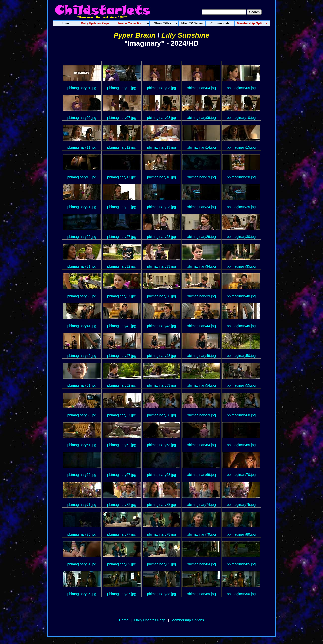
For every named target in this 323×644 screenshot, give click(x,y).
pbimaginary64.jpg (201, 445)
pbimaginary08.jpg (161, 118)
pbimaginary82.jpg (122, 564)
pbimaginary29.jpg (201, 237)
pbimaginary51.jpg (82, 385)
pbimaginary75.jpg (241, 505)
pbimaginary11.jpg (82, 147)
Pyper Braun (135, 35)
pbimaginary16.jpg (82, 177)
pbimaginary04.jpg (201, 88)
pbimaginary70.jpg (241, 475)
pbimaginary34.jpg (201, 266)
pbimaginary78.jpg (161, 534)
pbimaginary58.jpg (161, 415)
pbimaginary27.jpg (122, 237)
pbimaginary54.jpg (201, 385)
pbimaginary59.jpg (201, 415)
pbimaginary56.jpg (82, 415)
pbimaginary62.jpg (122, 445)
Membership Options (188, 620)
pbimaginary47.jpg (122, 356)
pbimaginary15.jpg (241, 147)
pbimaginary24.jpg (201, 207)
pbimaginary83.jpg (161, 564)
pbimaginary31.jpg (82, 266)
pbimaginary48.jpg (161, 356)
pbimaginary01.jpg (82, 88)
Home (124, 620)
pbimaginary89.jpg (201, 594)
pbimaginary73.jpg (161, 505)
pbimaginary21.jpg (82, 207)
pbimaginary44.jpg (201, 326)
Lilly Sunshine (185, 35)
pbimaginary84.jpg (201, 564)
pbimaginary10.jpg (241, 118)
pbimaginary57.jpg (122, 415)
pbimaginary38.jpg (161, 296)
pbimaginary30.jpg (241, 237)
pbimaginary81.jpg (82, 564)
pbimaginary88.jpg (161, 594)
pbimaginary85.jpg (241, 564)
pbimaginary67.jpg (122, 475)
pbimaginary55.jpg (241, 385)
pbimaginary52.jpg (122, 385)
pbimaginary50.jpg (241, 356)
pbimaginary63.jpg (161, 445)
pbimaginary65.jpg (241, 445)
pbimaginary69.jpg (201, 475)
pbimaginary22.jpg (122, 207)
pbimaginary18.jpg (161, 177)
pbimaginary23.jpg (161, 207)
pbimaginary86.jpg (82, 594)
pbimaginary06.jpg (82, 118)
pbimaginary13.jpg (161, 147)
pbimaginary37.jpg (122, 296)
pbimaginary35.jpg (241, 266)
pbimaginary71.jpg (82, 505)
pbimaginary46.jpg (82, 356)
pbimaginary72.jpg (122, 505)
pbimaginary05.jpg (241, 88)
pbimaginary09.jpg (201, 118)
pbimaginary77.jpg (122, 534)
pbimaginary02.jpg (122, 88)
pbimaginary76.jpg (82, 534)
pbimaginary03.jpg (161, 88)
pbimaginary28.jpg (161, 237)
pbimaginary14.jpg (201, 147)
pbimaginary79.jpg (201, 534)
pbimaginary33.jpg (161, 266)
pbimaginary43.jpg (161, 326)
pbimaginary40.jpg (241, 296)
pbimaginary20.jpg (241, 177)
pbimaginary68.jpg (161, 475)
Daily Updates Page (150, 620)
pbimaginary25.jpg (241, 207)
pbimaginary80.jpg (241, 534)
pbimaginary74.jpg (201, 505)
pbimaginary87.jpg (122, 594)
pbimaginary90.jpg (241, 594)
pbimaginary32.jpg (122, 266)
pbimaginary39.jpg (201, 296)
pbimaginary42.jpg (122, 326)
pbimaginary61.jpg (82, 445)
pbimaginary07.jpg (122, 118)
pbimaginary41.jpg (82, 326)
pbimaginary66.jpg (82, 475)
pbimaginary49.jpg (201, 356)
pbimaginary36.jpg (82, 296)
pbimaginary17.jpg (122, 177)
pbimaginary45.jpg (241, 326)
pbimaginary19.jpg (201, 177)
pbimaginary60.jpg (241, 415)
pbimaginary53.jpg (161, 385)
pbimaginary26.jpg (82, 237)
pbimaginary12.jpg (122, 147)
